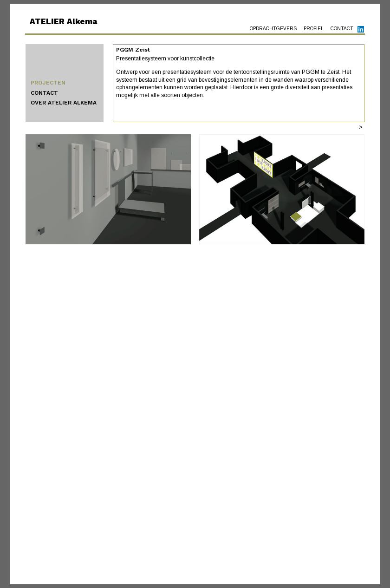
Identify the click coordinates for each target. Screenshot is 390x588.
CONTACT (342, 29)
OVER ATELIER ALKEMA (64, 103)
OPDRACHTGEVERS (273, 29)
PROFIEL (314, 29)
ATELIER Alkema (63, 21)
